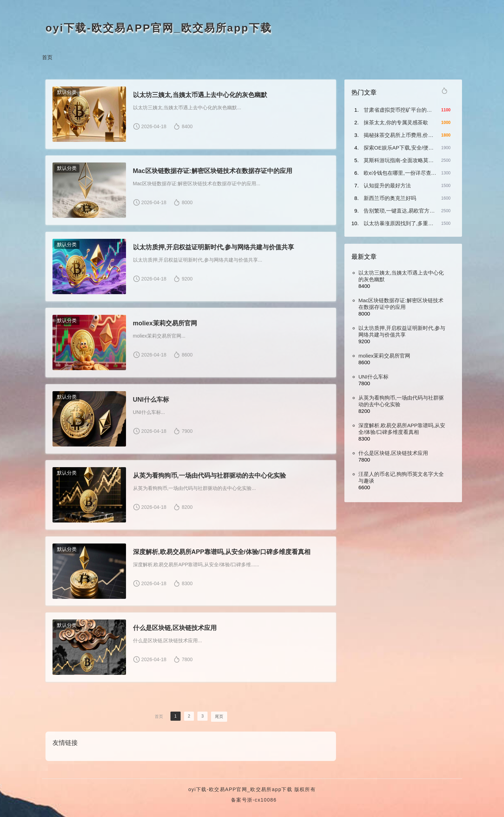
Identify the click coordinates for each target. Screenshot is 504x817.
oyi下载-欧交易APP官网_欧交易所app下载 (159, 28)
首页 (47, 57)
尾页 (219, 718)
